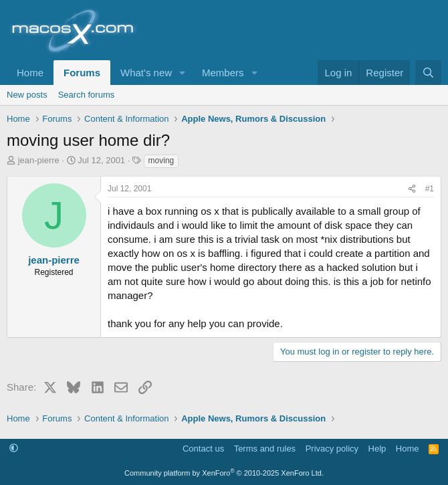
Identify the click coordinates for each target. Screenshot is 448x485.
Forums (82, 73)
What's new (146, 73)
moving (161, 161)
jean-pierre (39, 160)
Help (377, 449)
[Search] (428, 73)
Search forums (87, 95)
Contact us (203, 449)
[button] (183, 73)
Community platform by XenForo (224, 473)
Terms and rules (265, 449)
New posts (27, 95)
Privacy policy (332, 449)
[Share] (412, 189)
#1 (430, 189)
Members (223, 73)
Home (30, 73)
